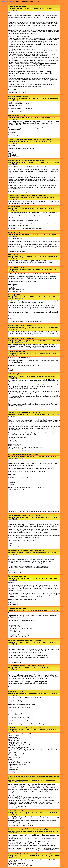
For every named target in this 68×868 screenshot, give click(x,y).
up (15, 10)
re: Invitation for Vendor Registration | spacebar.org (27, 451)
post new (13, 4)
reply (10, 10)
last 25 (9, 4)
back (2, 4)
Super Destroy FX (7, 2)
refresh (5, 4)
